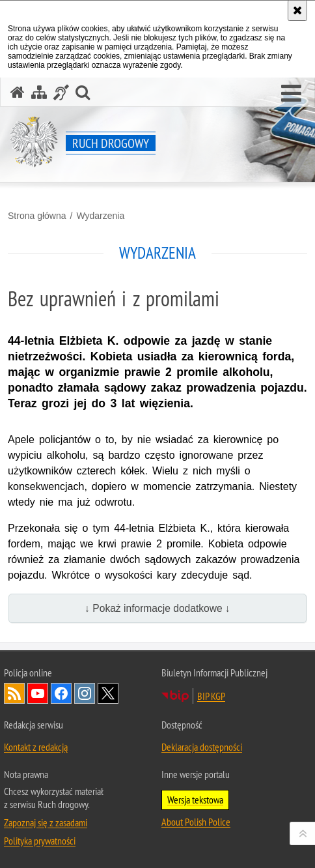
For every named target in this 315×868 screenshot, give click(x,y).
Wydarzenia (100, 216)
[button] (291, 94)
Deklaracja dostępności (202, 747)
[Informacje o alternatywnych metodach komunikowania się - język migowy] (61, 92)
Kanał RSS (14, 693)
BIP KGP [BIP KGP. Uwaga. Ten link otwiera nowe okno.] (211, 696)
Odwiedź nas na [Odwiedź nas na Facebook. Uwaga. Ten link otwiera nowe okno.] (61, 693)
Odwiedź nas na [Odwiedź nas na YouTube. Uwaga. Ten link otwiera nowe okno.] (38, 693)
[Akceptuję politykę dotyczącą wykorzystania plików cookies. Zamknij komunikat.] (297, 10)
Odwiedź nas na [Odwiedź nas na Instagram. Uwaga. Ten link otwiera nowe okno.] (85, 693)
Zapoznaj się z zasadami (46, 822)
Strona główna (37, 216)
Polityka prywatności (40, 841)
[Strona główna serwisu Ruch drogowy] (18, 92)
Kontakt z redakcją (36, 747)
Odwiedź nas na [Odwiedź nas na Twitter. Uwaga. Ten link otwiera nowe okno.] (108, 693)
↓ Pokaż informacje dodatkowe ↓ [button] (157, 608)
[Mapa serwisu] (39, 92)
